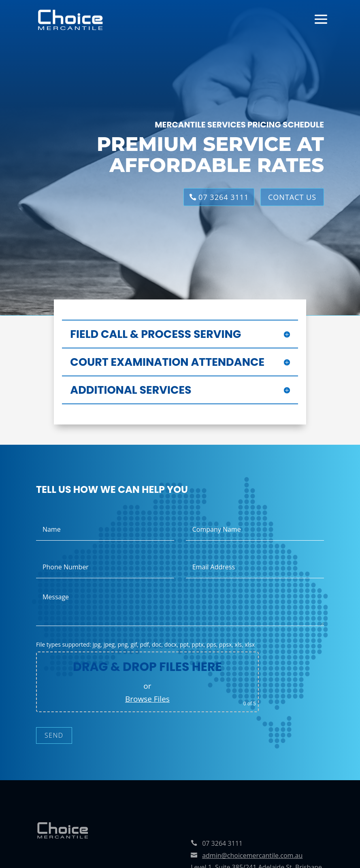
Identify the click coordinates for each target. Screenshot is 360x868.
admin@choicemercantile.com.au (252, 855)
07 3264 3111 (224, 197)
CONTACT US (292, 197)
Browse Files (147, 699)
